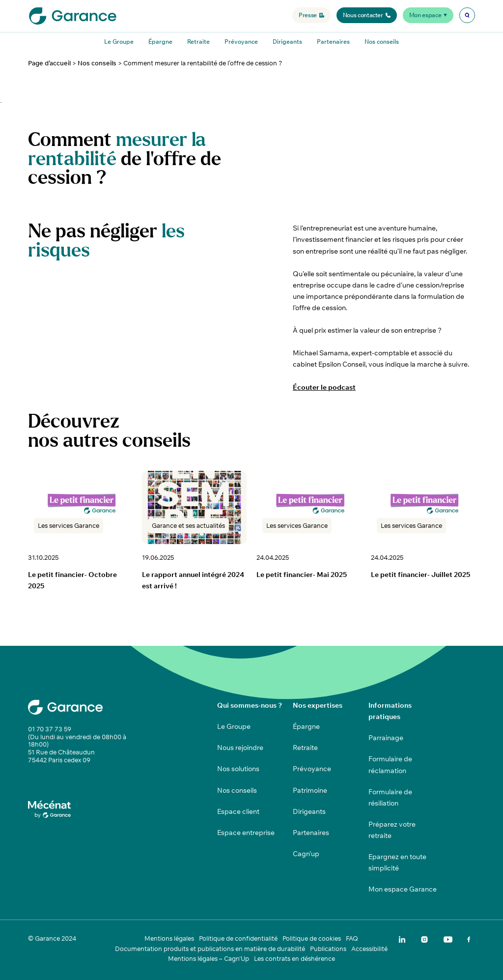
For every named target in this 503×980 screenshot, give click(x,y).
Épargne (160, 42)
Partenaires (333, 42)
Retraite (198, 42)
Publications (328, 949)
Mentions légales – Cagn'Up (209, 959)
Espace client (238, 811)
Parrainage (386, 738)
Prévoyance (241, 42)
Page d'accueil (49, 63)
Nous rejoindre (240, 748)
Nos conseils (382, 42)
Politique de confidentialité (238, 938)
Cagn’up (306, 854)
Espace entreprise (246, 833)
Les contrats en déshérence (294, 959)
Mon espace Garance (403, 889)
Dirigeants (287, 42)
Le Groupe (119, 42)
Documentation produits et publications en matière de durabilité (210, 949)
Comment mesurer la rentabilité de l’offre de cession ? (203, 63)
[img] (467, 15)
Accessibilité (369, 949)
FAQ (352, 938)
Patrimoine (310, 790)
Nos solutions (238, 769)
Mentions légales (169, 938)
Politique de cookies (312, 938)
